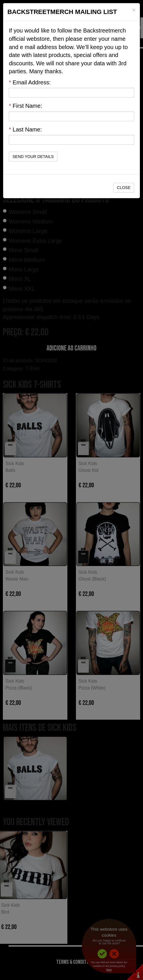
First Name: (26, 106)
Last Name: (25, 129)
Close (124, 188)
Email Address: (30, 82)
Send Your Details (33, 157)
